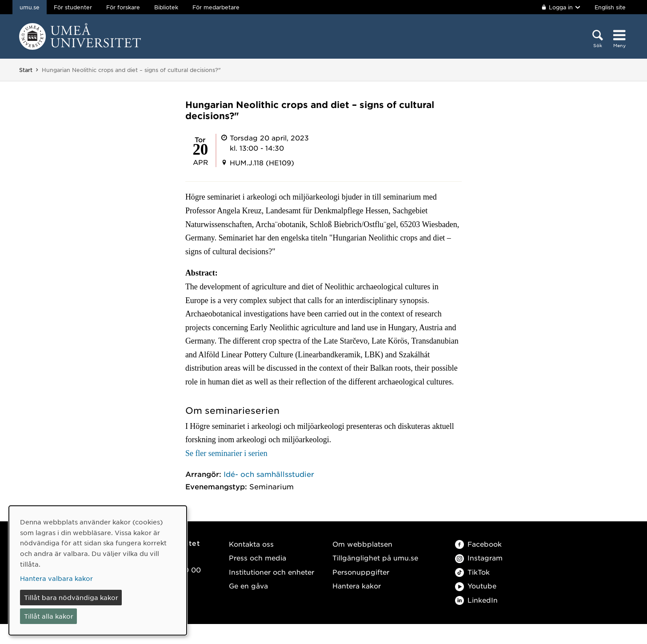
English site (610, 7)
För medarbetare (216, 7)
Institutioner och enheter (272, 572)
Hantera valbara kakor (56, 578)
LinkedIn (476, 600)
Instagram (479, 558)
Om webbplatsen (362, 544)
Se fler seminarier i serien (226, 453)
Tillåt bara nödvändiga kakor (71, 597)
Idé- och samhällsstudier (269, 474)
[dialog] (98, 570)
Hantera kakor (357, 586)
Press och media (258, 558)
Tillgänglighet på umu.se (375, 558)
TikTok (472, 572)
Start (26, 70)
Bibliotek (166, 7)
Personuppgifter (361, 572)
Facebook (478, 544)
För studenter (73, 7)
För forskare (123, 7)
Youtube (476, 586)
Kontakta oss (251, 544)
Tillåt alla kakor (49, 616)
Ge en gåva (248, 586)
